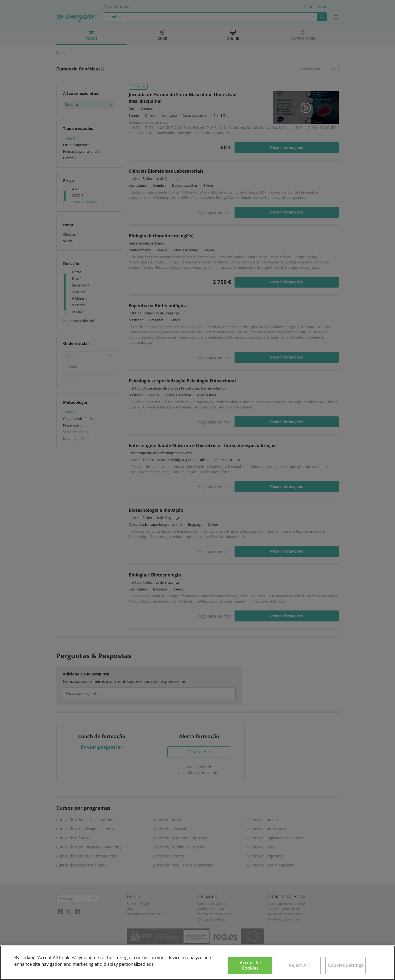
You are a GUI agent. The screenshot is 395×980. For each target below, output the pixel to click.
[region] (198, 963)
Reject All (299, 965)
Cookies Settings (346, 965)
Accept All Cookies (250, 965)
